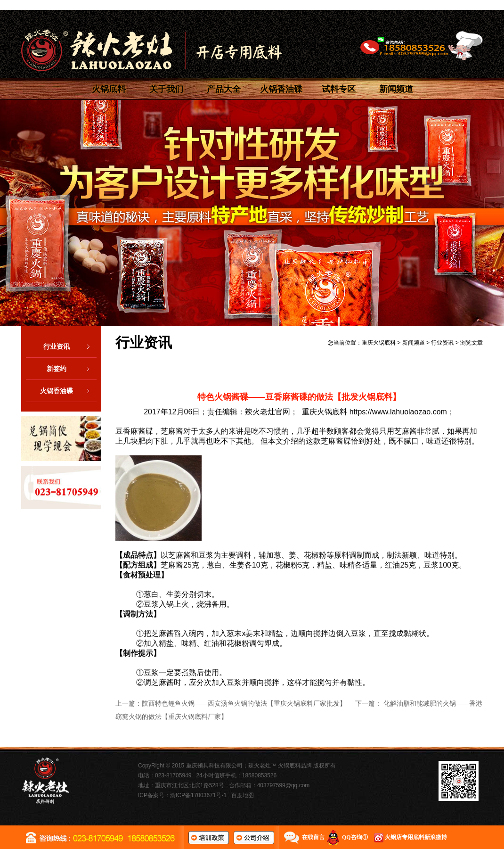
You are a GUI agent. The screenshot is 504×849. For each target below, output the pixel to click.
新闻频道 (396, 89)
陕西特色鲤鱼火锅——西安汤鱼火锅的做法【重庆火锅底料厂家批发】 (244, 703)
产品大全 (224, 89)
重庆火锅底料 (379, 343)
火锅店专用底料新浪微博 (416, 837)
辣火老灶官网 (268, 412)
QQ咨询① (355, 837)
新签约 (72, 369)
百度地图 (243, 795)
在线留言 (313, 837)
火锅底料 (109, 89)
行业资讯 (70, 346)
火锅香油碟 (281, 89)
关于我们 (166, 89)
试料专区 (339, 89)
